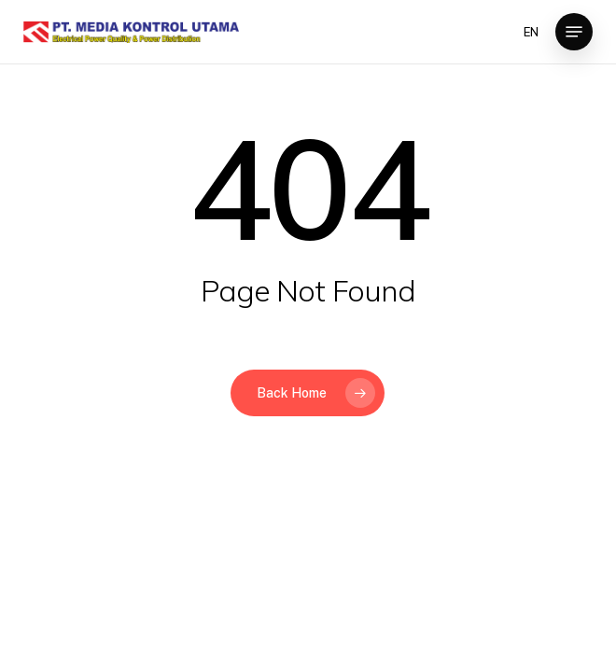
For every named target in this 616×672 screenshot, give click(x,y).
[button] (574, 32)
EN (531, 32)
